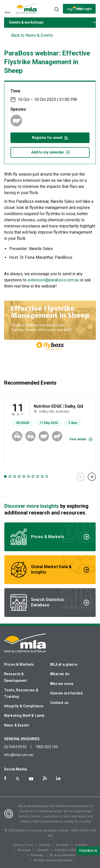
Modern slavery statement (53, 860)
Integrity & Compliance (24, 706)
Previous (81, 477)
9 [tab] (42, 476)
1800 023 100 (47, 747)
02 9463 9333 (15, 747)
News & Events (17, 725)
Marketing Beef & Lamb (24, 716)
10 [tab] (47, 476)
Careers (43, 850)
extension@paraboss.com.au (53, 280)
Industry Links (65, 850)
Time (15, 91)
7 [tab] (33, 476)
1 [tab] (5, 476)
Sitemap (37, 855)
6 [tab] (28, 476)
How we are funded (66, 693)
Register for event (50, 137)
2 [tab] (10, 476)
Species (18, 109)
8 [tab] (38, 476)
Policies (81, 845)
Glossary (24, 850)
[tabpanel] (50, 430)
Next (92, 477)
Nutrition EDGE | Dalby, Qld (58, 406)
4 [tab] (19, 476)
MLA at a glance (64, 664)
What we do (60, 674)
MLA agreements (63, 855)
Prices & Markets (19, 664)
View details (78, 439)
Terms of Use (23, 845)
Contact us (59, 703)
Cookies (63, 845)
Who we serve (62, 684)
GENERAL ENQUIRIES (22, 739)
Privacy (45, 845)
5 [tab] (24, 476)
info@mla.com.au (19, 755)
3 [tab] (15, 476)
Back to (32, 35)
